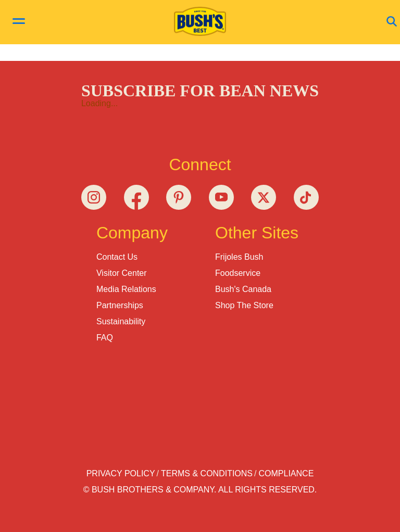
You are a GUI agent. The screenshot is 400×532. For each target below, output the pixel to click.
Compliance (286, 473)
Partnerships (120, 305)
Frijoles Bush (239, 257)
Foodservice (238, 273)
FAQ (105, 338)
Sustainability (121, 321)
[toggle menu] (19, 22)
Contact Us (117, 257)
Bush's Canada (243, 289)
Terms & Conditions (207, 473)
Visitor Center (122, 273)
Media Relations (126, 289)
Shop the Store (244, 305)
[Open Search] (392, 22)
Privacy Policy (121, 473)
